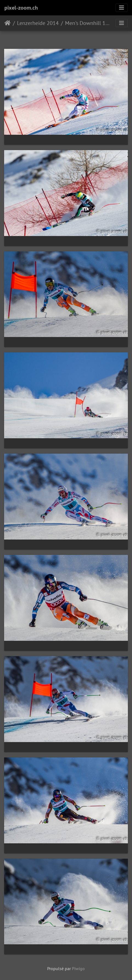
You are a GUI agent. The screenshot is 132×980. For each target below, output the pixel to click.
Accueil (8, 23)
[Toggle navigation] (122, 8)
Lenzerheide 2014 (38, 23)
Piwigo (78, 968)
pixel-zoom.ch (21, 8)
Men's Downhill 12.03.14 (88, 23)
